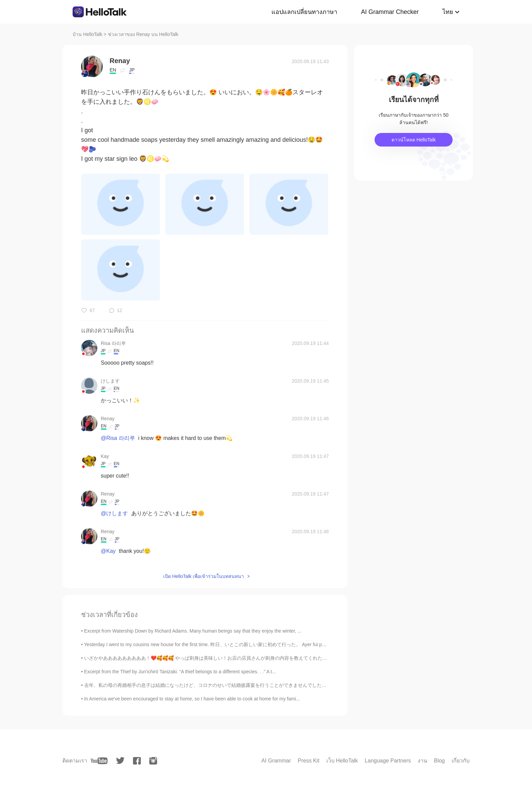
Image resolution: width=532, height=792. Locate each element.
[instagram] (153, 761)
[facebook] (137, 761)
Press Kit (308, 761)
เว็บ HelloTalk (342, 761)
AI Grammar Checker (390, 12)
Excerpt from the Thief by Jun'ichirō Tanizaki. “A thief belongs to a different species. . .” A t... (180, 672)
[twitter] (120, 761)
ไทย (448, 12)
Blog (439, 761)
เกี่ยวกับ (461, 761)
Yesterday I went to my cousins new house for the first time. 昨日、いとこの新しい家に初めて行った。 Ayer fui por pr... (210, 644)
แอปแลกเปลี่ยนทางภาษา (304, 12)
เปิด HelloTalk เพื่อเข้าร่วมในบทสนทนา (204, 576)
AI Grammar (276, 761)
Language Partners (388, 761)
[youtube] (99, 761)
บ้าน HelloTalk (88, 34)
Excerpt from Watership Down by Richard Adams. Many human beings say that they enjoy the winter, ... (193, 631)
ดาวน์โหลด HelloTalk (414, 140)
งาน (422, 761)
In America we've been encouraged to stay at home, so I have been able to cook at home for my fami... (192, 699)
